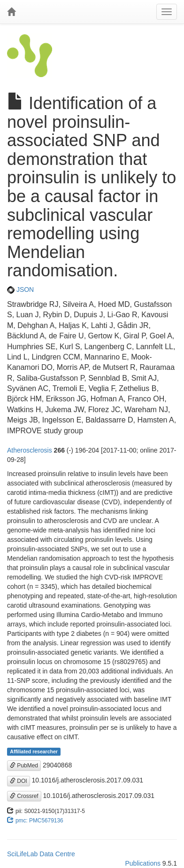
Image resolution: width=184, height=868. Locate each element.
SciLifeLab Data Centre (41, 854)
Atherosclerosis (30, 450)
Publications (143, 863)
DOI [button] (19, 781)
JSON (20, 289)
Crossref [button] (24, 796)
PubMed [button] (24, 766)
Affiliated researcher (34, 751)
